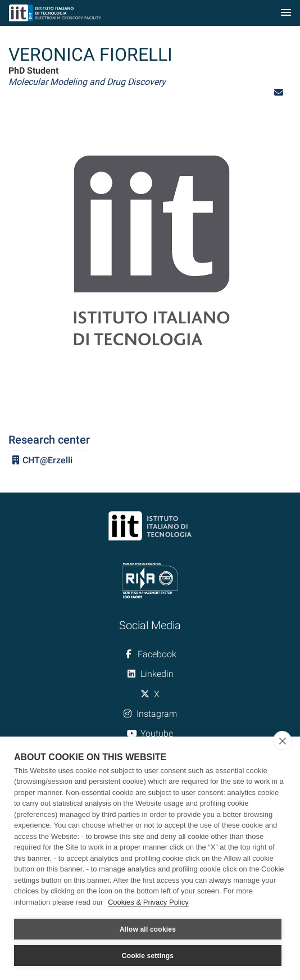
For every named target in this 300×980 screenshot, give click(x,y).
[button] (279, 92)
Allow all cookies (148, 929)
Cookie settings (148, 956)
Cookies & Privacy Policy (148, 902)
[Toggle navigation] (286, 13)
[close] (282, 740)
